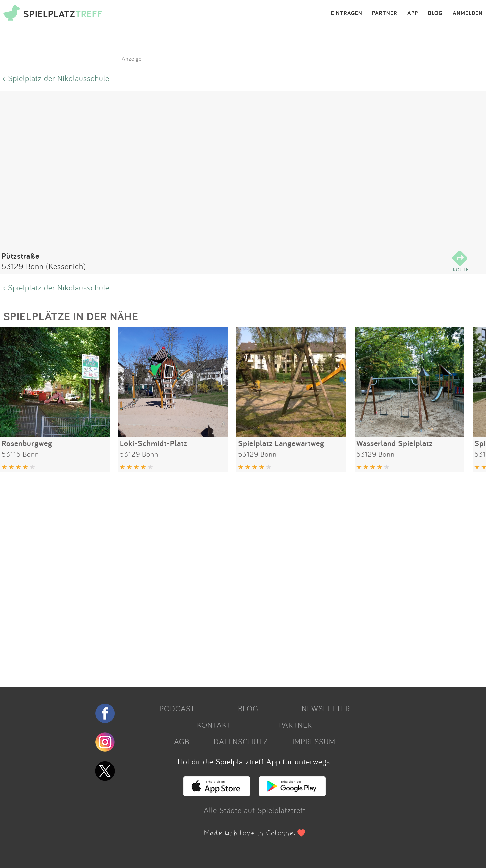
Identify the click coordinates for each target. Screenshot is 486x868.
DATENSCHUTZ (241, 741)
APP (413, 13)
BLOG (435, 13)
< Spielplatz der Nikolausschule (56, 78)
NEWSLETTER (326, 708)
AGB (182, 741)
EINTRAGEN (347, 13)
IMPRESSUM (314, 741)
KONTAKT (214, 725)
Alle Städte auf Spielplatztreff (255, 810)
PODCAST (177, 708)
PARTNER (385, 13)
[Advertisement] (200, 577)
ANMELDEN (468, 13)
